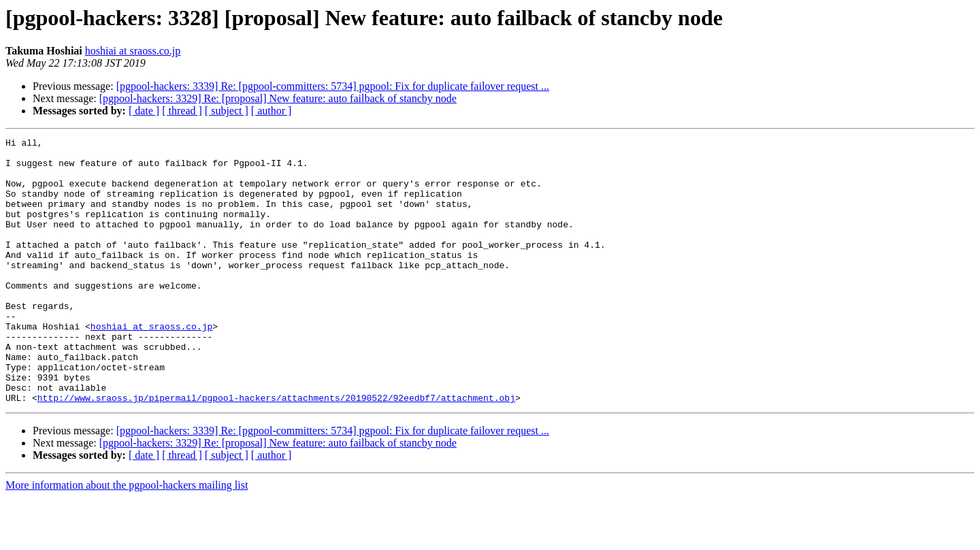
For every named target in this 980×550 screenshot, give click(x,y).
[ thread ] (182, 111)
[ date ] (144, 111)
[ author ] (272, 111)
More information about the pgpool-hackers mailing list (127, 538)
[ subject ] (227, 111)
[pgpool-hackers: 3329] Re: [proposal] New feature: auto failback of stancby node (278, 98)
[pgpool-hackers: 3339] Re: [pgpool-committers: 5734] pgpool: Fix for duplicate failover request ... (333, 86)
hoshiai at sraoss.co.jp (133, 51)
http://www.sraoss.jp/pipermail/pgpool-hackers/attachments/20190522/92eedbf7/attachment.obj (276, 451)
